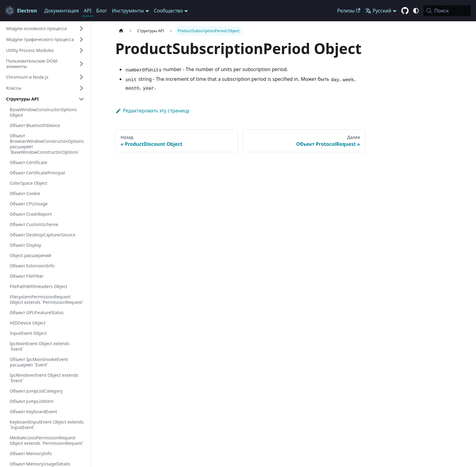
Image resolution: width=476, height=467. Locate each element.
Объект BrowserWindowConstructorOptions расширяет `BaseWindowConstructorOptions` (47, 144)
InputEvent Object (28, 333)
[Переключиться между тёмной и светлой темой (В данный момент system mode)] (416, 11)
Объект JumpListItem (32, 401)
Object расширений (31, 255)
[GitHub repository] (405, 11)
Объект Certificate (28, 162)
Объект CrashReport (31, 214)
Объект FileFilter (27, 276)
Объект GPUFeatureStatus (37, 312)
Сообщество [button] (168, 11)
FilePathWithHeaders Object (38, 286)
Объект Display (25, 245)
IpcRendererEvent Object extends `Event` (44, 378)
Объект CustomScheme (34, 224)
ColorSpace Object (29, 183)
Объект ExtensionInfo (32, 266)
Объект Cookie (25, 193)
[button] (45, 29)
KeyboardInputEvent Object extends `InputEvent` (47, 425)
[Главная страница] (121, 31)
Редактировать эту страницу (152, 111)
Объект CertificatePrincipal (37, 173)
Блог (102, 11)
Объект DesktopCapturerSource (42, 235)
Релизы (349, 11)
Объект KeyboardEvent (33, 412)
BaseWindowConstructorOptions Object (43, 112)
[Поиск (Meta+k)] (447, 11)
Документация (62, 11)
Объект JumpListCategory (36, 391)
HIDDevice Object (28, 323)
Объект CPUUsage (29, 204)
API (88, 11)
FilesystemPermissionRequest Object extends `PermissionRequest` (47, 299)
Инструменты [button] (128, 11)
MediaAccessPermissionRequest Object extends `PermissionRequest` (47, 440)
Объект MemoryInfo (31, 453)
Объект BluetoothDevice (35, 125)
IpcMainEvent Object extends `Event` (40, 346)
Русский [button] (378, 11)
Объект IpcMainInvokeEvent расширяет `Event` (39, 362)
